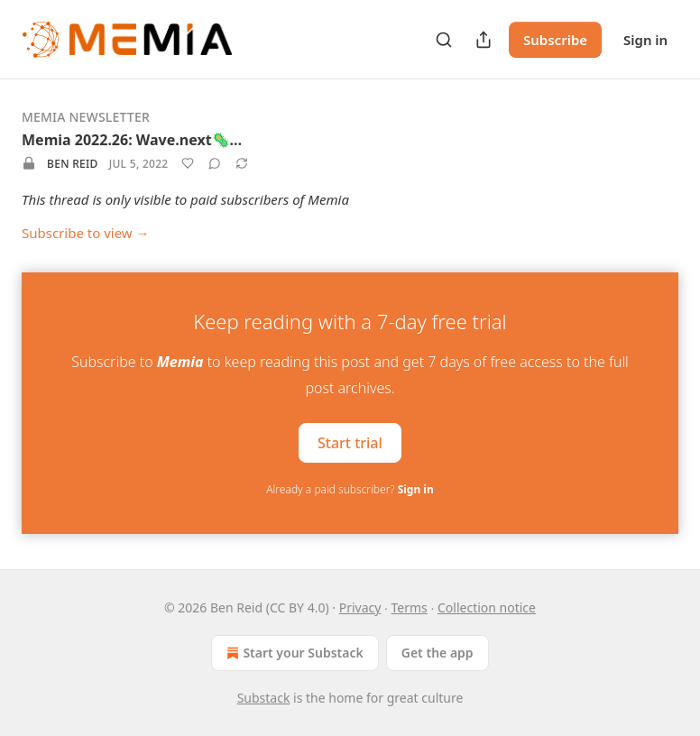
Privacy (360, 607)
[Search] (444, 40)
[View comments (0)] (215, 163)
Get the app (437, 653)
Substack (264, 698)
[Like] (188, 163)
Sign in (645, 40)
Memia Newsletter (86, 117)
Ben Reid (73, 164)
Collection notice (487, 607)
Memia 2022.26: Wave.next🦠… (132, 140)
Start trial (350, 442)
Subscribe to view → (86, 233)
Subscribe (555, 40)
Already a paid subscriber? (350, 489)
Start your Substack (293, 653)
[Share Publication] (484, 40)
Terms (410, 607)
